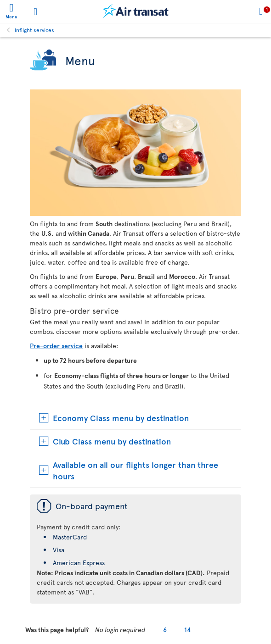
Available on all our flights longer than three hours (135, 470)
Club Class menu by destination (112, 441)
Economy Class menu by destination (121, 418)
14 (188, 630)
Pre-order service (56, 346)
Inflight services (34, 30)
